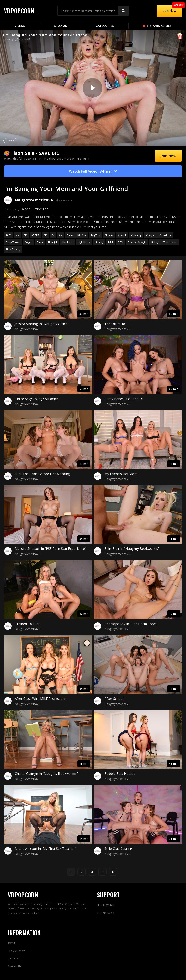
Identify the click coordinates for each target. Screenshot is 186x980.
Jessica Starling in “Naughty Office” (42, 324)
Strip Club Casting (118, 849)
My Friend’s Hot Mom (121, 474)
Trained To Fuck (27, 624)
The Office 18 (115, 324)
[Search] (123, 11)
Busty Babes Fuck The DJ (124, 399)
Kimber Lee (40, 209)
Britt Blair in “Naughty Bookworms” (132, 549)
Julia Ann (24, 209)
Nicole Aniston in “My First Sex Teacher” (45, 849)
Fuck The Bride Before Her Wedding (42, 474)
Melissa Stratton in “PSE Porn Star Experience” (50, 549)
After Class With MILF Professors (40, 699)
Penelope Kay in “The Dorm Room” (131, 624)
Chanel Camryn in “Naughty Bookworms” (46, 774)
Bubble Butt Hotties (120, 774)
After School (114, 699)
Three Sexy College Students (37, 399)
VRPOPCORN (19, 11)
